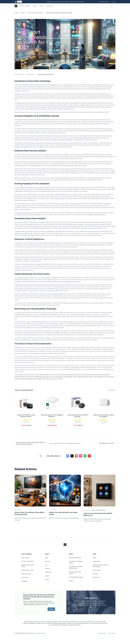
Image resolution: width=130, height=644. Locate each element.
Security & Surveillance (27, 561)
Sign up (51, 609)
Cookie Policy (97, 561)
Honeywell (48, 572)
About (95, 558)
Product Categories (25, 6)
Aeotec (47, 576)
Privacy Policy (97, 570)
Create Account (104, 2)
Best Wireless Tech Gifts (107, 443)
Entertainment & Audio (27, 570)
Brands (35, 6)
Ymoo (47, 558)
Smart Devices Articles (75, 558)
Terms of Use (96, 577)
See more (112, 390)
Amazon (47, 569)
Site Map (95, 574)
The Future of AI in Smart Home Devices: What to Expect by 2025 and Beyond (30, 443)
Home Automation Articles (35, 13)
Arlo (46, 565)
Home (16, 13)
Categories (24, 581)
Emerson (47, 561)
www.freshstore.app (40, 633)
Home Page (50, 6)
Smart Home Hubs (26, 574)
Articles (42, 6)
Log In (114, 2)
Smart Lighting (25, 558)
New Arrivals (25, 577)
